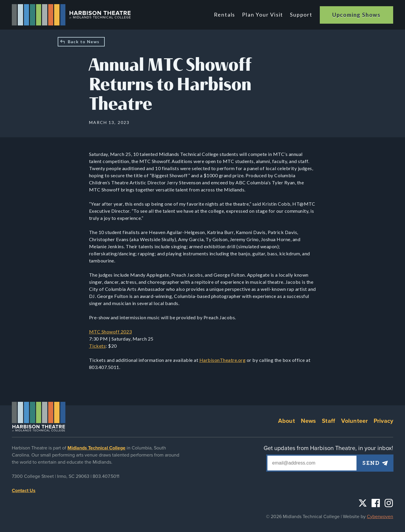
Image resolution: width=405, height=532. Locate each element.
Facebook (376, 503)
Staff (329, 421)
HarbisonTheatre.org (223, 360)
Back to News (84, 42)
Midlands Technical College (96, 448)
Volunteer (354, 421)
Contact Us (24, 491)
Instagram (389, 503)
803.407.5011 (106, 476)
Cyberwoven (380, 517)
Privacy (383, 421)
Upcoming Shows (356, 15)
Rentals (225, 14)
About (287, 421)
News (309, 421)
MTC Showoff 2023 (110, 332)
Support (301, 14)
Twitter (363, 503)
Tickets (97, 346)
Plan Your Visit (263, 14)
